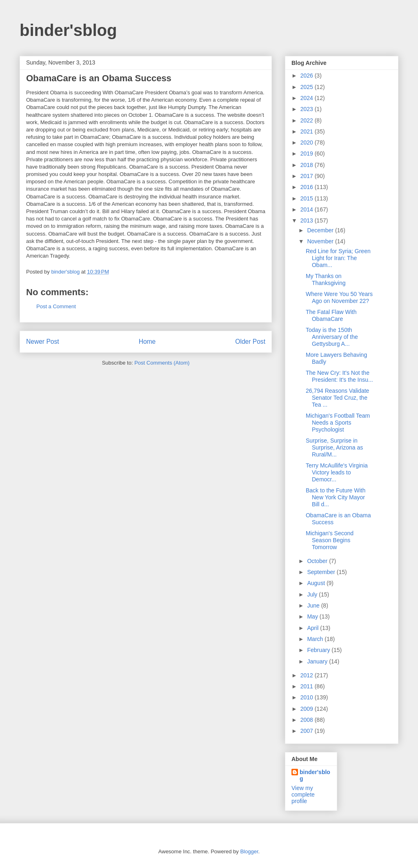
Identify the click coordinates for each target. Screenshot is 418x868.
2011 (308, 686)
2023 (308, 109)
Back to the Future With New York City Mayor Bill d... (336, 497)
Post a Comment (56, 306)
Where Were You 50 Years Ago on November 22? (339, 297)
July (313, 594)
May (313, 617)
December (321, 230)
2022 (308, 120)
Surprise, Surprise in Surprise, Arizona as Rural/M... (334, 447)
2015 (308, 198)
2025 (308, 87)
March (316, 639)
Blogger (249, 851)
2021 (308, 131)
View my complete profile (303, 795)
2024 (308, 98)
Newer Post (43, 342)
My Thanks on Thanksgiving (326, 279)
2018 (308, 165)
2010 (308, 697)
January (318, 661)
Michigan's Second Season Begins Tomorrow (330, 540)
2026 (308, 76)
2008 (308, 720)
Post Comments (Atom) (162, 363)
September (322, 572)
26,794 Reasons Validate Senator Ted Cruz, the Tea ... (337, 398)
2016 (308, 187)
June (314, 605)
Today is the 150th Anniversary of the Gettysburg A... (332, 337)
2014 (308, 209)
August (317, 583)
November (321, 241)
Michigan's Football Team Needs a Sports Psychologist (338, 423)
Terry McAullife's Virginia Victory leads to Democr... (337, 472)
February (319, 650)
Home (147, 342)
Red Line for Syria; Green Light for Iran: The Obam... (338, 258)
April (313, 628)
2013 (308, 220)
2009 (308, 709)
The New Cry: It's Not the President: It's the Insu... (339, 376)
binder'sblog (68, 30)
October (318, 561)
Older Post (250, 342)
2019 (308, 154)
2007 (308, 731)
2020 (308, 142)
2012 (308, 675)
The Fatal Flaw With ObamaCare (331, 315)
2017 (308, 176)
